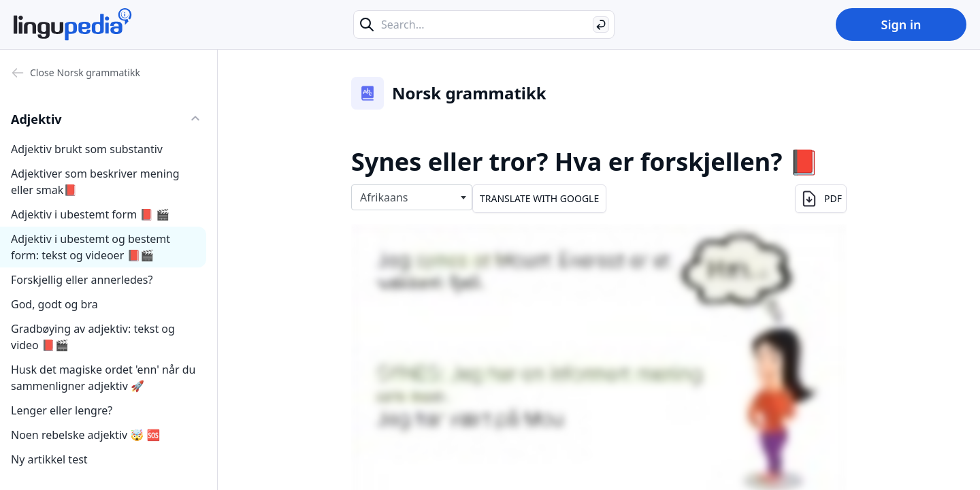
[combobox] (412, 197)
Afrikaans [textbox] (384, 197)
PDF (821, 199)
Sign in (901, 24)
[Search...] (484, 24)
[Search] (601, 24)
